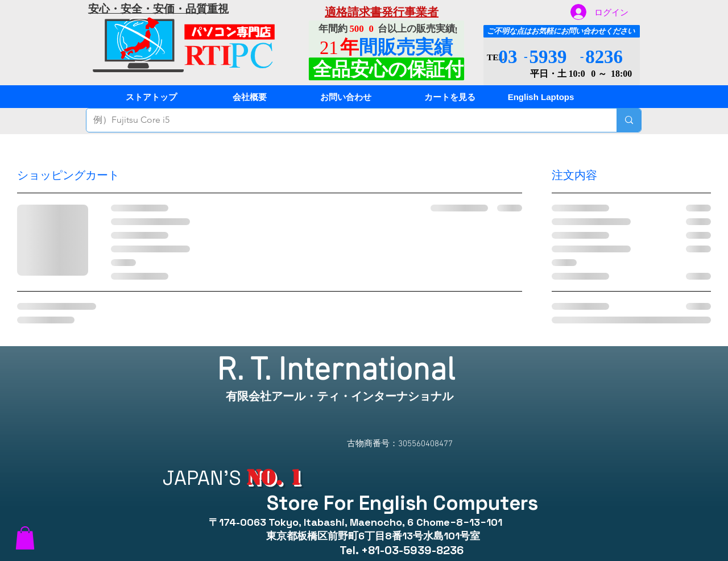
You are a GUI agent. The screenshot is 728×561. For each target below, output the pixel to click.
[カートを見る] (450, 97)
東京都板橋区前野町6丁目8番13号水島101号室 (366, 536)
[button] (25, 538)
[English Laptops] (541, 97)
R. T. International (340, 372)
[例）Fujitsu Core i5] (343, 120)
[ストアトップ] (151, 97)
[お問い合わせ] (346, 97)
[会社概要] (250, 97)
